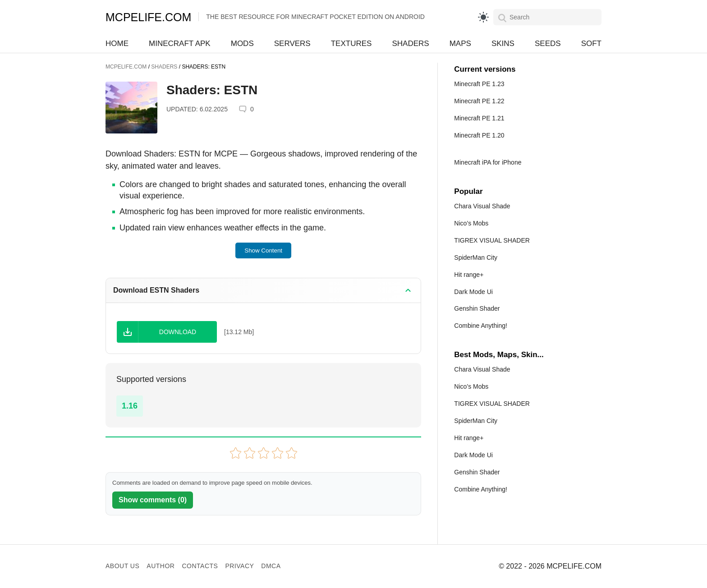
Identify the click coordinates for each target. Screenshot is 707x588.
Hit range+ (469, 275)
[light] (483, 17)
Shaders (410, 44)
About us (122, 566)
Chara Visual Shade (482, 206)
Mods (242, 44)
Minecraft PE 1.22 (479, 101)
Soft (591, 44)
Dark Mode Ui (473, 292)
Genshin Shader (477, 308)
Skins (503, 44)
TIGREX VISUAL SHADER (492, 240)
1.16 (130, 406)
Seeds (548, 44)
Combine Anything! (481, 326)
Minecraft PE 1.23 (479, 84)
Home (117, 44)
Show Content (263, 250)
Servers (292, 44)
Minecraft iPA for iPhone (488, 162)
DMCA (271, 566)
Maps (460, 44)
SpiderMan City (476, 257)
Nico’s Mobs (471, 223)
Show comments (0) (153, 500)
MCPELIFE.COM (148, 17)
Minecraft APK (180, 44)
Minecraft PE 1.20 (479, 135)
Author (161, 566)
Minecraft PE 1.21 (479, 118)
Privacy (239, 566)
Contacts (200, 566)
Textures (351, 44)
